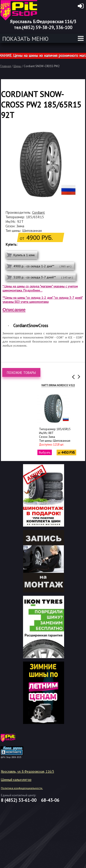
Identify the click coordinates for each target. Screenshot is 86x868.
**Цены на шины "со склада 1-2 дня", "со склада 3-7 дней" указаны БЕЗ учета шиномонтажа (43, 300)
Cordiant (39, 212)
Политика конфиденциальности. (22, 788)
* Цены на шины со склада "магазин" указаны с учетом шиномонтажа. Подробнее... (40, 288)
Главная (6, 66)
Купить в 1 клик (24, 255)
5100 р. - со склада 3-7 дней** (43, 277)
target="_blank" (18, 740)
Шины (17, 66)
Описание (14, 310)
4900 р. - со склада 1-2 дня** (42, 266)
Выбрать (30, 452)
